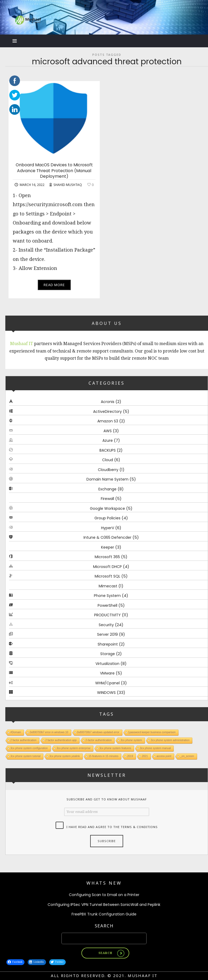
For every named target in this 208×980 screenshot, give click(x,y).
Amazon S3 (108, 421)
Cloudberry (108, 470)
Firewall (107, 499)
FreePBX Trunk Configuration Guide (104, 914)
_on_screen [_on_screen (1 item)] (187, 756)
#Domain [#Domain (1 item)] (16, 732)
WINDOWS (106, 693)
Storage (108, 654)
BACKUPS (108, 450)
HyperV (108, 528)
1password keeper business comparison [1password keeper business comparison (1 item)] (152, 732)
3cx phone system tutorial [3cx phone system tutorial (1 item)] (25, 756)
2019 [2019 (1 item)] (130, 756)
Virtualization (107, 664)
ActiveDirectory (107, 411)
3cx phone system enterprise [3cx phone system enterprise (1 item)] (74, 748)
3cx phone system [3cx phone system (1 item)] (131, 740)
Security (106, 625)
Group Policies (107, 518)
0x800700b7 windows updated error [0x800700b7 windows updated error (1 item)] (98, 732)
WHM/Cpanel (107, 683)
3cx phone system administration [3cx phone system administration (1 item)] (170, 740)
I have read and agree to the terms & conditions (112, 827)
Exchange (107, 489)
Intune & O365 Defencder (107, 538)
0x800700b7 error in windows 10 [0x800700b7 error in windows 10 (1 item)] (49, 732)
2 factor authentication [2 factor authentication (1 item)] (23, 740)
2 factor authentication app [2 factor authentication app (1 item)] (61, 740)
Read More (54, 285)
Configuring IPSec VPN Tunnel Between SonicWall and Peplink (104, 905)
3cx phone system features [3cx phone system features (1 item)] (115, 748)
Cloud (108, 460)
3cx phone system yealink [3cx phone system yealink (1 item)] (65, 756)
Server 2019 (107, 635)
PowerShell (107, 605)
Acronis (108, 402)
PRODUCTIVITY (107, 615)
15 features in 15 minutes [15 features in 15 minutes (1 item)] (103, 756)
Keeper (108, 547)
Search (104, 926)
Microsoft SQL (107, 576)
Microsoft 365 (107, 557)
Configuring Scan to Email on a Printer (104, 895)
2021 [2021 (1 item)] (145, 756)
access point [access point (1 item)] (164, 756)
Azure (108, 441)
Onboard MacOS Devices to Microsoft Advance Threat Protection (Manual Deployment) (54, 171)
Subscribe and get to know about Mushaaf (107, 799)
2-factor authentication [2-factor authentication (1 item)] (99, 740)
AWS (108, 431)
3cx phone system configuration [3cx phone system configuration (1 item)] (29, 748)
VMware (107, 673)
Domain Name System (107, 480)
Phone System (107, 596)
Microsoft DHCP (107, 567)
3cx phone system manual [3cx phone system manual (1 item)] (155, 748)
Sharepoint (108, 644)
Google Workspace (107, 508)
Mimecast (108, 586)
